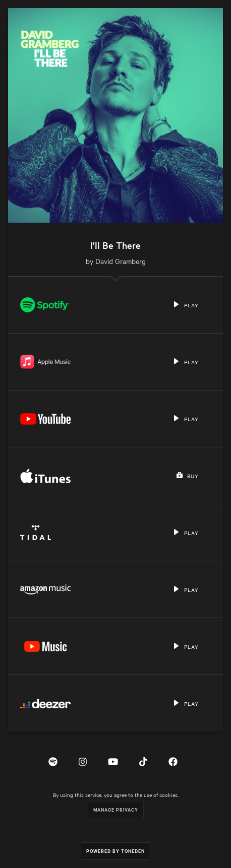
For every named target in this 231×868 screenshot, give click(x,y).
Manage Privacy (116, 809)
